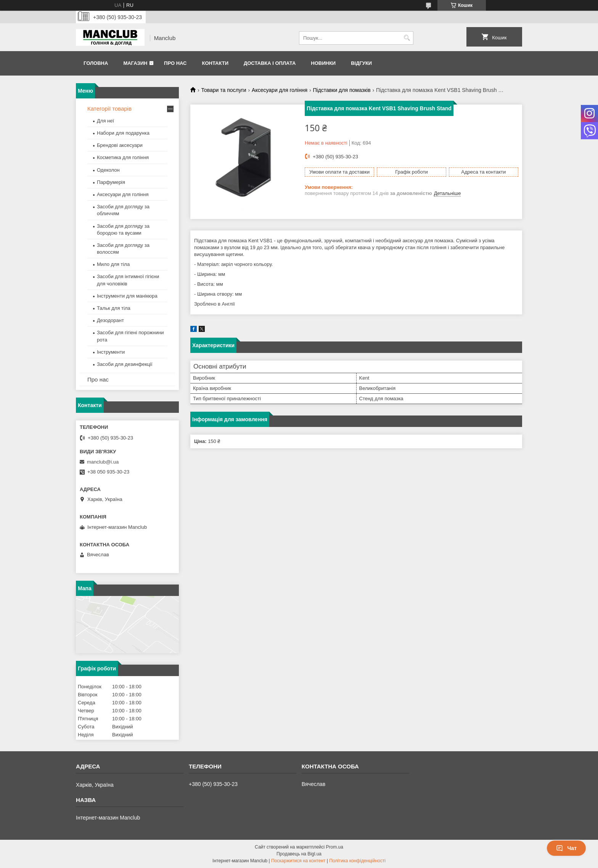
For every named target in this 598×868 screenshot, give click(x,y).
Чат (566, 848)
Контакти (215, 63)
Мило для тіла (113, 264)
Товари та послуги (223, 90)
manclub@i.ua (103, 462)
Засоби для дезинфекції (125, 364)
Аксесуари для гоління (280, 90)
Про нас (175, 63)
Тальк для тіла (114, 308)
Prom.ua (335, 847)
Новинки (323, 63)
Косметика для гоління (123, 157)
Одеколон (108, 170)
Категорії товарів (109, 109)
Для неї (105, 121)
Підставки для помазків (342, 90)
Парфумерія (111, 182)
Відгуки (361, 63)
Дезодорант (110, 320)
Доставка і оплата (270, 63)
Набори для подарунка (123, 133)
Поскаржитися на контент (298, 861)
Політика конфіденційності (357, 861)
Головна (96, 63)
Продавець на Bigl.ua (299, 854)
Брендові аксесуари (120, 145)
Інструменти (111, 352)
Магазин (135, 63)
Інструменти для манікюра (127, 296)
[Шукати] (407, 38)
